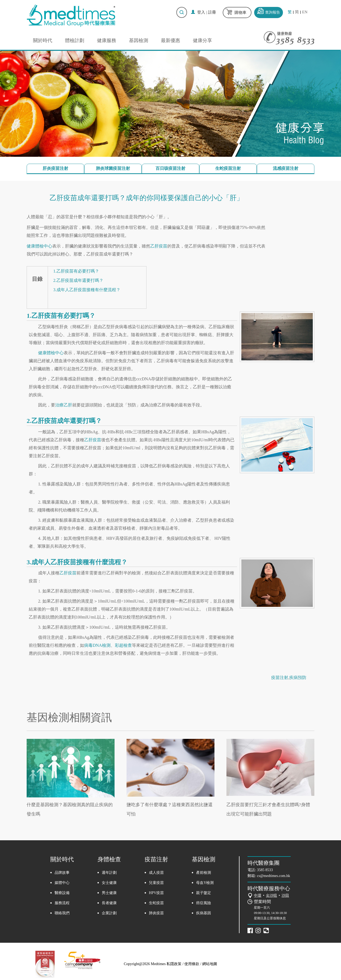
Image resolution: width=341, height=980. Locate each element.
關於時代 (43, 40)
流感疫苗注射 (286, 168)
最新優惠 (170, 40)
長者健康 (109, 903)
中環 (258, 895)
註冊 (212, 12)
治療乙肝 (64, 405)
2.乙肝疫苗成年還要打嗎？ (78, 280)
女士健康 (109, 883)
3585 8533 (265, 870)
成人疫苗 (156, 873)
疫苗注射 (280, 678)
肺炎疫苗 (156, 913)
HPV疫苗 (156, 893)
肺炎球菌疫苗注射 (113, 168)
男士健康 (109, 893)
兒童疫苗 (156, 883)
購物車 (240, 13)
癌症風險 (204, 903)
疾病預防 (298, 678)
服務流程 (62, 903)
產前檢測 (204, 873)
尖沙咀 (271, 895)
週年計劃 (109, 873)
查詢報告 (273, 12)
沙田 (285, 895)
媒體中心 (62, 883)
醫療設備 (62, 893)
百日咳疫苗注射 (170, 168)
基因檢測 (139, 40)
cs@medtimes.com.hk (274, 876)
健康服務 (107, 40)
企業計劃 (109, 913)
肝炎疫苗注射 (55, 168)
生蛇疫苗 (156, 903)
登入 (201, 12)
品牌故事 (62, 873)
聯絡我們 (62, 913)
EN (305, 12)
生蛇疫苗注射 (228, 168)
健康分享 (202, 40)
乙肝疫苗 (159, 246)
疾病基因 (204, 913)
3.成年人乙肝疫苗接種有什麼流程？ (87, 290)
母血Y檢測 (205, 883)
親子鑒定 (204, 893)
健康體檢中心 (39, 246)
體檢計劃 (75, 40)
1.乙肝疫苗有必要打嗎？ (76, 271)
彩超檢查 (123, 645)
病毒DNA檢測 (97, 645)
